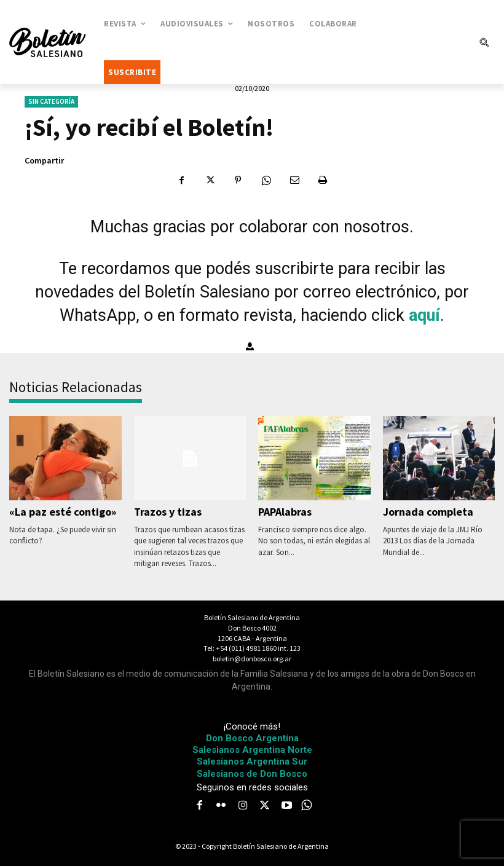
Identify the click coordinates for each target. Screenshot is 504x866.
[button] (484, 42)
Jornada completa (426, 511)
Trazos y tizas (167, 511)
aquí (424, 315)
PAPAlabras (285, 511)
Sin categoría (51, 102)
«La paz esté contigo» (60, 511)
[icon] (307, 805)
